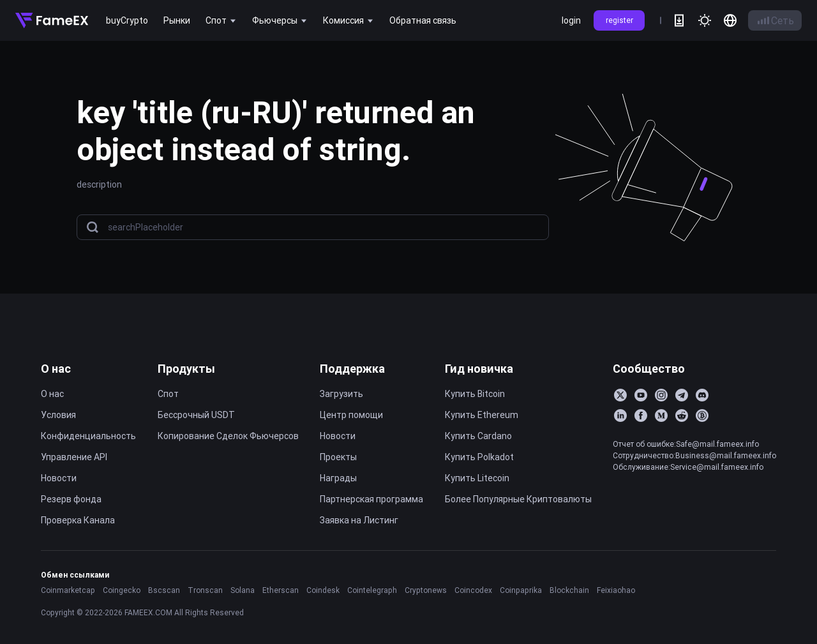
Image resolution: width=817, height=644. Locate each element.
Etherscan (281, 590)
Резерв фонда (71, 499)
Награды (338, 478)
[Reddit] (682, 416)
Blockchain (569, 590)
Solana (243, 590)
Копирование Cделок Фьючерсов (228, 436)
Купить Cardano (478, 436)
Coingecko (122, 590)
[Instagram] (661, 395)
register (619, 20)
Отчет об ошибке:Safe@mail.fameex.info (686, 444)
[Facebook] (641, 416)
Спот (168, 394)
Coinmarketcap (68, 590)
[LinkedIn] (620, 416)
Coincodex (473, 590)
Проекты (338, 457)
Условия (58, 415)
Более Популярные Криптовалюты (518, 499)
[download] (679, 20)
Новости (59, 478)
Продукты (186, 369)
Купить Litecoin (477, 478)
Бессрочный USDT (196, 415)
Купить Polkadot (479, 457)
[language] (730, 20)
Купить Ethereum (482, 415)
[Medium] (661, 416)
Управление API (74, 457)
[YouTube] (641, 395)
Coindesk (323, 590)
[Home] (52, 20)
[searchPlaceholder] (324, 228)
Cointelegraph (372, 590)
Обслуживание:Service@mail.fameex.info (688, 467)
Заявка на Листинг (359, 520)
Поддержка (352, 369)
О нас (56, 369)
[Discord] (702, 395)
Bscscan (164, 590)
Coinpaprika (521, 590)
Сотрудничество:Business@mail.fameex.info (694, 455)
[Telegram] (682, 395)
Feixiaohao (616, 590)
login (571, 20)
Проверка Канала (78, 520)
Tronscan (205, 590)
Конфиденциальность (88, 436)
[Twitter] (620, 395)
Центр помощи (351, 415)
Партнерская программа (371, 499)
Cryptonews (426, 590)
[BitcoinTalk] (702, 416)
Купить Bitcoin (475, 394)
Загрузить (341, 394)
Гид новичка (479, 369)
